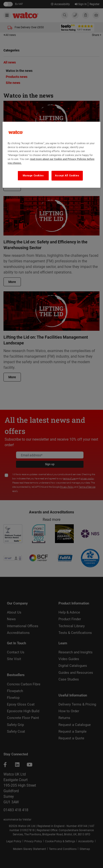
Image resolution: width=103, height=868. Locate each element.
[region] (51, 155)
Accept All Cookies (67, 175)
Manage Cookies (33, 175)
